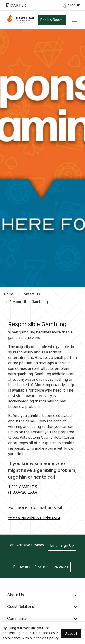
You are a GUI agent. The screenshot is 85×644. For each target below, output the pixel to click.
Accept (71, 634)
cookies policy (47, 638)
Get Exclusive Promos (26, 545)
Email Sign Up (62, 545)
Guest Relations (21, 607)
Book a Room (51, 20)
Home (9, 294)
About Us (16, 595)
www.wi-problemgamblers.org (34, 517)
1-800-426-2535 (23, 492)
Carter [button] (17, 5)
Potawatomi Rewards (31, 567)
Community (17, 618)
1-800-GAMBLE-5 (23, 487)
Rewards (61, 567)
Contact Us (31, 294)
